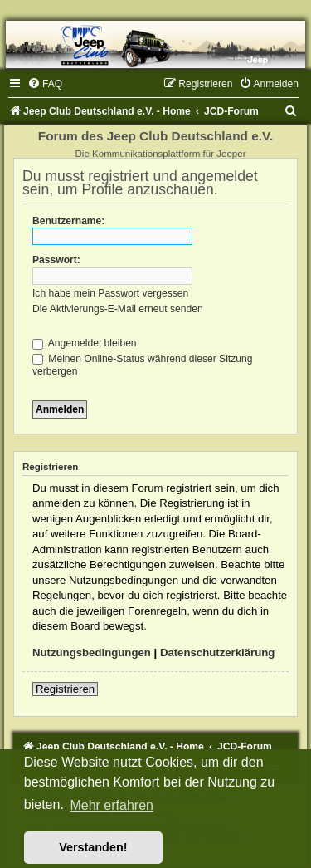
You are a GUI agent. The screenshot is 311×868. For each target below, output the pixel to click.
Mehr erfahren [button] (112, 805)
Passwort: (56, 260)
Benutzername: (68, 221)
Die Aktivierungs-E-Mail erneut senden (118, 309)
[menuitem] (45, 84)
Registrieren (65, 689)
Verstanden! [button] (93, 847)
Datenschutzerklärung (218, 652)
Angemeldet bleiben (85, 343)
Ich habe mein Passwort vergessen (110, 293)
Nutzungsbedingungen (92, 652)
